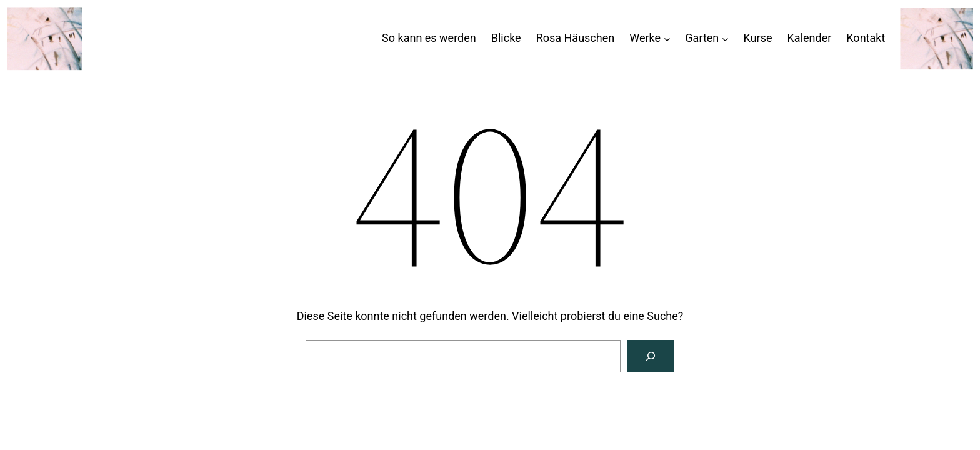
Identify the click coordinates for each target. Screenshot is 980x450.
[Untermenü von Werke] (667, 38)
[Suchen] (651, 356)
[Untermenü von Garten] (725, 38)
